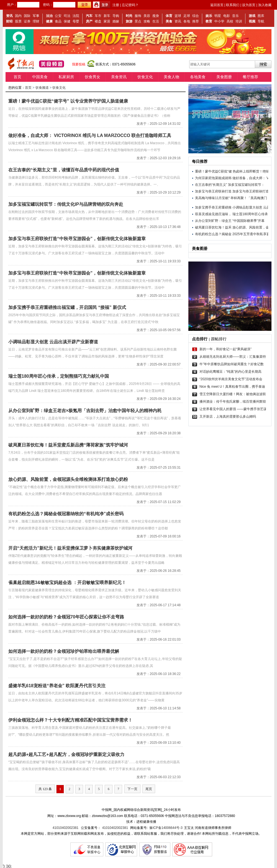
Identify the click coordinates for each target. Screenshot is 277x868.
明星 (218, 16)
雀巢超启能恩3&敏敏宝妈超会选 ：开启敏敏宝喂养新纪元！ (67, 583)
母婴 (76, 21)
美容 (147, 16)
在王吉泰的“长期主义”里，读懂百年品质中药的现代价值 (64, 170)
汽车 (89, 16)
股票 (18, 21)
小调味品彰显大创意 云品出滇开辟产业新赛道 (53, 342)
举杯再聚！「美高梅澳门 (249, 198)
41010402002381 (66, 828)
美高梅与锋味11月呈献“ (212, 198)
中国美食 (40, 77)
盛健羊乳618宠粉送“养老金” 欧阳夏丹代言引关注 (57, 686)
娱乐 (209, 16)
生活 (156, 21)
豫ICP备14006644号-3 (166, 828)
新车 (107, 16)
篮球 (178, 16)
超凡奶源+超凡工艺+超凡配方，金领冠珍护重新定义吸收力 (66, 754)
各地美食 (198, 77)
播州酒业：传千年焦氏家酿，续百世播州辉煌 (233, 402)
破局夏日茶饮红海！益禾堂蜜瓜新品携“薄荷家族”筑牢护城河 (68, 445)
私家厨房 (66, 77)
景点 (138, 21)
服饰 (138, 16)
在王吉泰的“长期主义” (211, 185)
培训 (239, 21)
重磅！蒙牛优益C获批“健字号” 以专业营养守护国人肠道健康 (68, 101)
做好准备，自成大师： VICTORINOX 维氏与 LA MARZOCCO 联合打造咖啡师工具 (90, 135)
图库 (261, 16)
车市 (98, 16)
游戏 (252, 16)
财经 (9, 21)
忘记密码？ (130, 5)
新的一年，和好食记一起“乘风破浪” (225, 349)
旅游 (129, 21)
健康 (49, 21)
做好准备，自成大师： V (251, 178)
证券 (27, 21)
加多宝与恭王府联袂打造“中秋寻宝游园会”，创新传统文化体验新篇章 (77, 239)
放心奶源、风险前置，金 (251, 227)
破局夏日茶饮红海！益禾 (213, 227)
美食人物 (171, 77)
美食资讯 (119, 77)
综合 (196, 16)
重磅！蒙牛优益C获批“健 (213, 171)
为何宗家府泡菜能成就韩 (213, 178)
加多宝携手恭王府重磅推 (213, 207)
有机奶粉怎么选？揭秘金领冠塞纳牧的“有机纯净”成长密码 (66, 514)
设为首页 (249, 5)
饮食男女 (93, 77)
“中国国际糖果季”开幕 (248, 221)
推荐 (196, 21)
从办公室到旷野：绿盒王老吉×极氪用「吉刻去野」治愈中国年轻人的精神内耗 (85, 411)
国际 (27, 16)
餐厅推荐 (250, 77)
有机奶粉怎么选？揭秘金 (213, 234)
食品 (58, 21)
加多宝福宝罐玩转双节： (246, 185)
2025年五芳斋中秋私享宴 (251, 234)
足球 (187, 16)
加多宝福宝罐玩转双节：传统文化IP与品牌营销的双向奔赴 (66, 204)
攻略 (147, 21)
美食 (169, 21)
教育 (209, 21)
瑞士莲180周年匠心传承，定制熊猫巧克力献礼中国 (59, 376)
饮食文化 (145, 77)
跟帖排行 (219, 339)
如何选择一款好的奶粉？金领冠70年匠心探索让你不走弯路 (66, 617)
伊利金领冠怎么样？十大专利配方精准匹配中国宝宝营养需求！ (70, 720)
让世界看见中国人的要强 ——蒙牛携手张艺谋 (233, 409)
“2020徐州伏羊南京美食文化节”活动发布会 (231, 379)
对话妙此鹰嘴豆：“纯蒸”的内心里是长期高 (230, 372)
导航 (261, 21)
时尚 (129, 16)
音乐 (235, 16)
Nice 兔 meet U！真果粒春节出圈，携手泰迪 (232, 387)
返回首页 (217, 5)
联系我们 (233, 5)
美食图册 (224, 77)
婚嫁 (116, 21)
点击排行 (200, 339)
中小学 (219, 21)
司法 (67, 16)
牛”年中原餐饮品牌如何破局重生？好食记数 (232, 364)
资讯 (9, 16)
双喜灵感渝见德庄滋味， (213, 214)
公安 (58, 16)
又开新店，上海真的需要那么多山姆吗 (228, 417)
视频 (252, 21)
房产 (89, 21)
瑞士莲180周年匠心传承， (252, 214)
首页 (17, 77)
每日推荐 (200, 161)
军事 (36, 16)
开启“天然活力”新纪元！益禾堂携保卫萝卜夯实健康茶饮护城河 (70, 548)
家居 (107, 21)
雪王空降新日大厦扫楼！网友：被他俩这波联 (233, 394)
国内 (18, 16)
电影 (227, 16)
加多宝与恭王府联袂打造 (213, 191)
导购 (116, 16)
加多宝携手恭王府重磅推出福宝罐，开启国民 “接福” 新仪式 (67, 307)
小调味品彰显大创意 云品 (251, 207)
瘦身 (156, 16)
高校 (230, 21)
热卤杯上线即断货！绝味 (251, 171)
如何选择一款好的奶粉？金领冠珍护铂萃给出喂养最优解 (64, 651)
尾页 (149, 789)
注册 (116, 5)
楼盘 (98, 21)
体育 (169, 16)
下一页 (132, 789)
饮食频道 (42, 88)
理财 (36, 21)
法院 (76, 16)
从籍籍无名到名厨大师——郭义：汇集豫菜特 (233, 357)
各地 (187, 21)
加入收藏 (265, 5)
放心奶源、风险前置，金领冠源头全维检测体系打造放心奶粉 (68, 479)
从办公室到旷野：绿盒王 (213, 221)
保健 (67, 21)
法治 (49, 16)
